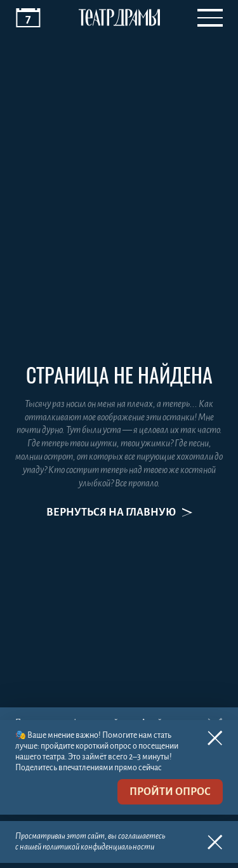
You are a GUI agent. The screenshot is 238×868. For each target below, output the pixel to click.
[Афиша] (28, 18)
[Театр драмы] (119, 18)
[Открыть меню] (210, 18)
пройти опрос (170, 792)
